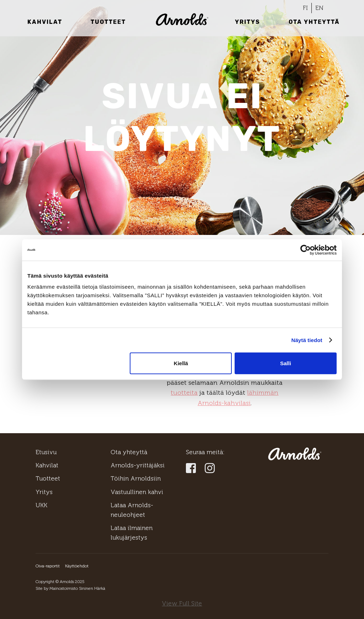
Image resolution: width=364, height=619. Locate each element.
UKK (41, 505)
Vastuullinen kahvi (137, 492)
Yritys (248, 22)
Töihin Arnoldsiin (136, 478)
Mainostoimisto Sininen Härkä (77, 588)
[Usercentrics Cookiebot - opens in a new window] (306, 250)
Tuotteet (108, 22)
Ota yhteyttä (314, 22)
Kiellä (181, 363)
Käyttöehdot (77, 566)
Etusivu (46, 452)
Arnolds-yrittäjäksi (138, 465)
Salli (286, 363)
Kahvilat (45, 22)
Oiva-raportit (48, 566)
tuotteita (184, 393)
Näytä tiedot (307, 340)
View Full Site (182, 603)
